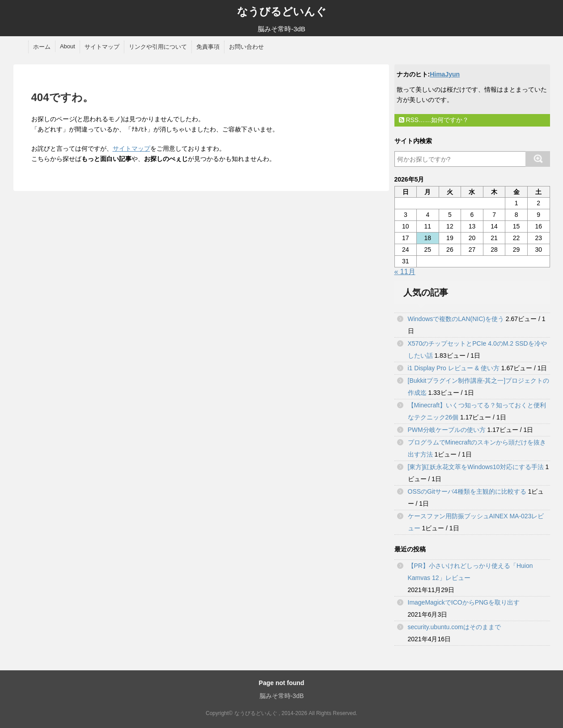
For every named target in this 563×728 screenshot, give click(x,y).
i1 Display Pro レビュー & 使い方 (454, 368)
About (68, 46)
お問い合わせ (246, 47)
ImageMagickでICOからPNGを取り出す (464, 602)
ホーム (42, 47)
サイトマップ (102, 47)
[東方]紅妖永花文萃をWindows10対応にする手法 (476, 467)
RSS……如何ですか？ (434, 120)
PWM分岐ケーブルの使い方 (447, 430)
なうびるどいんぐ (282, 11)
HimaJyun (445, 74)
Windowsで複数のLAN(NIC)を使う (456, 319)
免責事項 (208, 47)
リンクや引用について (158, 47)
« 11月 (405, 272)
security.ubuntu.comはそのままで (454, 627)
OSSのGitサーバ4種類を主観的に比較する (467, 491)
